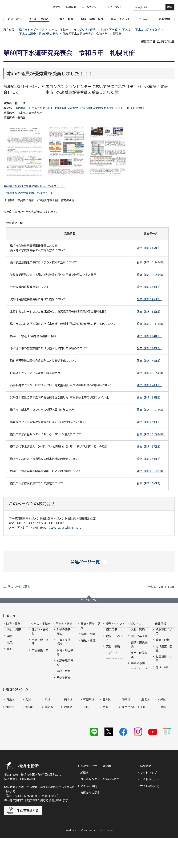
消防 (10, 639)
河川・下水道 (109, 30)
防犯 (10, 652)
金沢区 (107, 734)
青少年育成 (63, 681)
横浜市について (164, 634)
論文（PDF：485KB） (149, 385)
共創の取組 (138, 666)
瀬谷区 (10, 742)
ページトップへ (89, 600)
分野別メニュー (139, 685)
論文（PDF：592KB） (149, 422)
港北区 (145, 734)
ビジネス (136, 624)
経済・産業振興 (139, 648)
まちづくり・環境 (84, 30)
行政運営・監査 (164, 651)
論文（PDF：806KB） (149, 287)
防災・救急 (13, 624)
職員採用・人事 (164, 662)
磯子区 (68, 734)
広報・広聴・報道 (164, 679)
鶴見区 (49, 742)
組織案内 (86, 802)
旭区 (28, 734)
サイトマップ (148, 802)
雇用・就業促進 (139, 658)
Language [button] (71, 7)
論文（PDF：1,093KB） (151, 434)
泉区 (48, 734)
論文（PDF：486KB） (149, 361)
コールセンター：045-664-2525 (100, 809)
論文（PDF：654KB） (149, 248)
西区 (105, 742)
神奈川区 (89, 734)
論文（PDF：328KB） (149, 312)
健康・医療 (88, 637)
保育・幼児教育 (65, 655)
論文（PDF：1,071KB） (151, 410)
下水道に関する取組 (148, 30)
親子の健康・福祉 (65, 634)
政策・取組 (163, 643)
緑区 (144, 742)
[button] (89, 562)
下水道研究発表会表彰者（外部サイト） (29, 193)
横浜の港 (112, 633)
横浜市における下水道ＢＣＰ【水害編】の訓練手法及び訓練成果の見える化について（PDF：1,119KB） (81, 108)
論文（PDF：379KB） (149, 447)
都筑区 (30, 742)
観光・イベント (115, 624)
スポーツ (112, 656)
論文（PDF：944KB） (149, 336)
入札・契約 (138, 633)
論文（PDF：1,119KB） (151, 324)
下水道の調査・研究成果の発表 (39, 34)
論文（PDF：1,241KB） (151, 262)
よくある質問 (89, 816)
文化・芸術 (113, 649)
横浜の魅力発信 (114, 664)
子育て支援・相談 (65, 645)
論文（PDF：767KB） (149, 483)
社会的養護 (63, 698)
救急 (10, 646)
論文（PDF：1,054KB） (151, 373)
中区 (86, 742)
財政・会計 (163, 670)
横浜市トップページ (32, 30)
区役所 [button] (56, 7)
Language (145, 796)
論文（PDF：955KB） (149, 299)
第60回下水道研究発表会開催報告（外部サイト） (34, 186)
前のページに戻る (19, 587)
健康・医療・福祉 (90, 626)
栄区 (163, 734)
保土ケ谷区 (129, 742)
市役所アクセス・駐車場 (96, 796)
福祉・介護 (88, 644)
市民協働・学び (40, 655)
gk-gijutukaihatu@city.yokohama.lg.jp (56, 528)
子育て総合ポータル (65, 706)
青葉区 (10, 734)
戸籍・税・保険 (40, 645)
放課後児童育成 (65, 666)
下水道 (126, 30)
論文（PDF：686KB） (149, 348)
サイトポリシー (150, 809)
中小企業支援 (139, 639)
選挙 (158, 687)
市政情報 (160, 624)
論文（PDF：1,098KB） (151, 275)
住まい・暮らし (40, 634)
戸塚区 (68, 742)
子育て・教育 (64, 624)
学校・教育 (63, 674)
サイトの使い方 (150, 816)
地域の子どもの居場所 (65, 689)
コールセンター (90, 7)
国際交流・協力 (139, 675)
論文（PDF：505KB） (149, 459)
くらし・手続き (59, 30)
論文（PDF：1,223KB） (151, 471)
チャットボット (113, 7)
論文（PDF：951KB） (149, 397)
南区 (163, 742)
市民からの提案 (90, 822)
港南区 (126, 734)
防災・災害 (14, 633)
